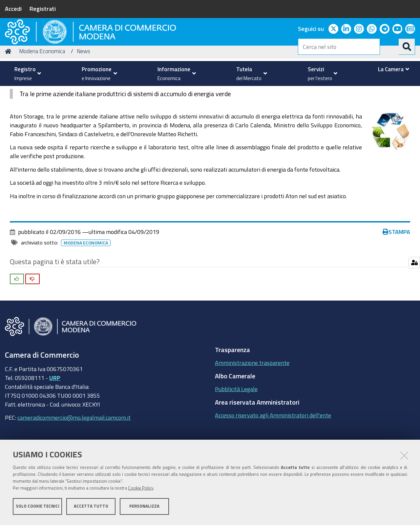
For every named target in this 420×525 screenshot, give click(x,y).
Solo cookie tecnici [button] (38, 508)
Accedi (13, 9)
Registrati (43, 9)
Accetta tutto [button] (91, 508)
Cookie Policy (141, 490)
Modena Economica (42, 93)
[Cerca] (407, 47)
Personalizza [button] (144, 508)
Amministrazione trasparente (252, 405)
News (84, 93)
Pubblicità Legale (236, 431)
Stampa (396, 274)
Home (9, 93)
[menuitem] (26, 73)
